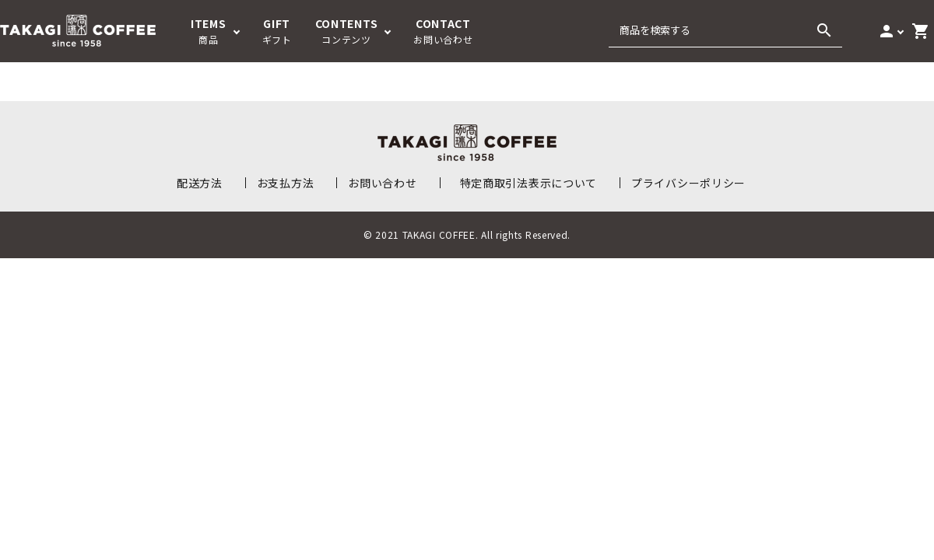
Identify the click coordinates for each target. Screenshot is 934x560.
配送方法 (200, 183)
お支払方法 (286, 183)
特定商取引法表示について (528, 183)
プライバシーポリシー (688, 183)
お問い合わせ (382, 183)
